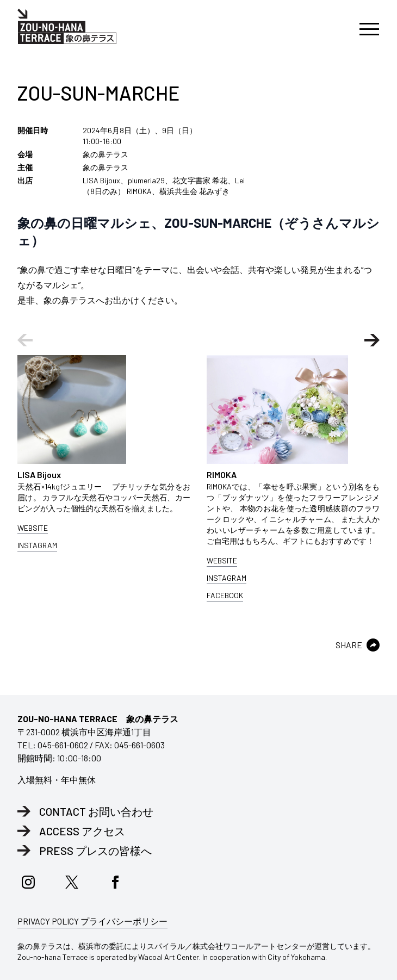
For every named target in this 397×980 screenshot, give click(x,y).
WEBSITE (33, 528)
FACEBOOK (225, 595)
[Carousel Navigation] (199, 340)
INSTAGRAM (37, 545)
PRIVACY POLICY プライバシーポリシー (92, 921)
